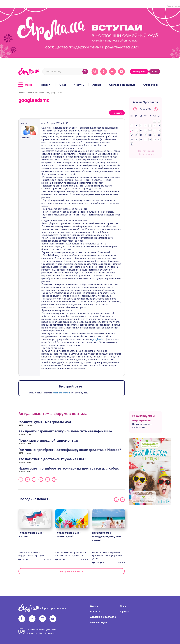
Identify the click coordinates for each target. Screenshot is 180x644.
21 (150, 135)
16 (159, 130)
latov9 (29, 444)
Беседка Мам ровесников (38, 93)
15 (155, 130)
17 (132, 135)
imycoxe (30, 425)
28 (150, 140)
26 (141, 140)
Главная (22, 93)
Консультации (98, 622)
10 (132, 130)
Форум (94, 606)
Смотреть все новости (71, 571)
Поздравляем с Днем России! (31, 535)
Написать (118, 113)
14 (150, 130)
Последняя (54, 479)
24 (132, 140)
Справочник (150, 85)
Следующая (48, 479)
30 (159, 140)
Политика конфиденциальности (41, 630)
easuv (29, 453)
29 (155, 140)
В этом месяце (146, 154)
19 (141, 135)
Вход (155, 72)
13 (145, 130)
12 (141, 130)
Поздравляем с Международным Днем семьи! (107, 536)
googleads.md (99, 339)
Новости (46, 85)
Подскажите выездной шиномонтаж (48, 440)
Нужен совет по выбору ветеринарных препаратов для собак (68, 468)
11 (136, 130)
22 (155, 135)
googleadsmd (56, 93)
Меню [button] (25, 85)
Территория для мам (54, 608)
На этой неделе (146, 151)
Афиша (97, 85)
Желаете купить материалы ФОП (45, 422)
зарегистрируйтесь (62, 393)
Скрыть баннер (174, 6)
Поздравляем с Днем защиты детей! (68, 535)
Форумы (79, 85)
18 (136, 135)
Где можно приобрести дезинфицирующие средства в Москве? (70, 450)
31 (132, 144)
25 (136, 140)
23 (159, 135)
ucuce (29, 434)
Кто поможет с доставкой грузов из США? (52, 459)
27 (145, 140)
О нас (63, 85)
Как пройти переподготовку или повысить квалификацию (65, 431)
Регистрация (139, 72)
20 (145, 135)
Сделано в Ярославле (122, 85)
